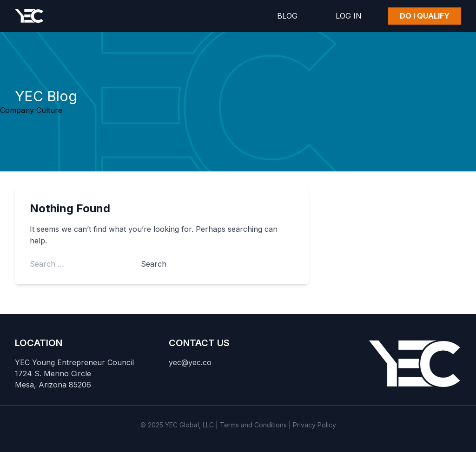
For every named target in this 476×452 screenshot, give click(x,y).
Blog (287, 16)
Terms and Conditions (253, 425)
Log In (349, 16)
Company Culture (31, 110)
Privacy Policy (314, 425)
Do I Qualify (425, 16)
